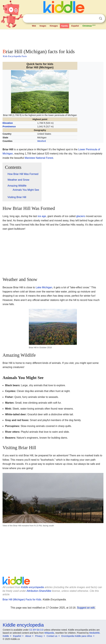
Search (101, 18)
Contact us (52, 636)
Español (75, 26)
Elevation (8, 123)
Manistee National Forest (39, 158)
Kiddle (6, 636)
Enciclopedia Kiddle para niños (77, 636)
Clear (94, 19)
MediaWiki (95, 633)
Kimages (54, 26)
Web (34, 26)
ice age (42, 216)
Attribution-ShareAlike (39, 591)
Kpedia (65, 26)
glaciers (81, 216)
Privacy (39, 636)
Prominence (9, 126)
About (28, 636)
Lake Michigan (44, 287)
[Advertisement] (53, 38)
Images (43, 26)
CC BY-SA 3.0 (36, 630)
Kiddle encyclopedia (33, 587)
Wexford (42, 141)
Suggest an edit (86, 608)
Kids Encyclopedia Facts (15, 56)
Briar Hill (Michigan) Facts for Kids (22, 600)
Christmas (89, 26)
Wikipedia (49, 633)
